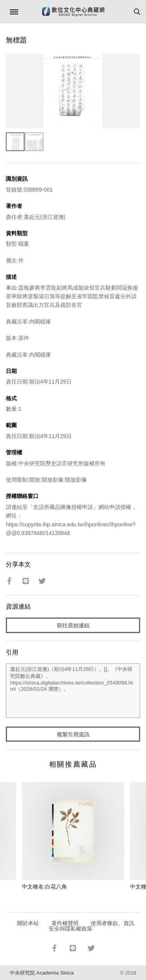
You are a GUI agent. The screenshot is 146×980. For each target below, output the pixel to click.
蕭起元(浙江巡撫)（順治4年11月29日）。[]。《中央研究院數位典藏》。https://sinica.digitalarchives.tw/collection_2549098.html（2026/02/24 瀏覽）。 (73, 691)
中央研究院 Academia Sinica (42, 973)
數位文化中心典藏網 (73, 12)
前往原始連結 (73, 625)
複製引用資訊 (73, 734)
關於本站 (28, 923)
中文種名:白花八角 (44, 887)
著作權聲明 (65, 923)
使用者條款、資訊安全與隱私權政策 (92, 926)
